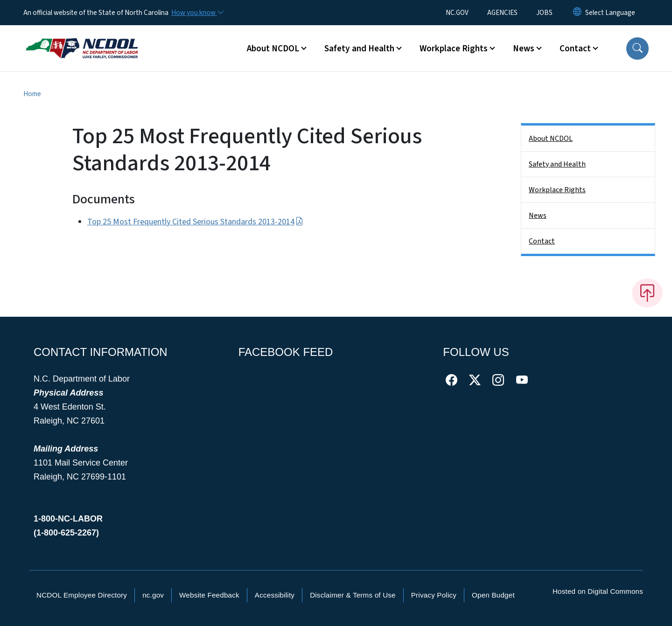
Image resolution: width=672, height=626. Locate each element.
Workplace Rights (557, 190)
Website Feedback (209, 595)
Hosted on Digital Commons (598, 591)
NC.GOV (457, 13)
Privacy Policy (434, 595)
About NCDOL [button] (273, 49)
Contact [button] (575, 49)
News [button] (524, 49)
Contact (542, 241)
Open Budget (493, 595)
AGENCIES (502, 13)
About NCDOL (551, 139)
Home (32, 94)
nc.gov (153, 595)
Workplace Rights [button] (454, 49)
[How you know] (197, 13)
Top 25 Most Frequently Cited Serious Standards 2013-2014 (195, 222)
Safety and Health (557, 164)
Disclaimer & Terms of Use (353, 595)
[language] (610, 13)
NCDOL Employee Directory (82, 595)
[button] (637, 49)
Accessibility (275, 595)
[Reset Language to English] (577, 13)
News (538, 216)
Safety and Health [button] (359, 49)
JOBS (544, 13)
